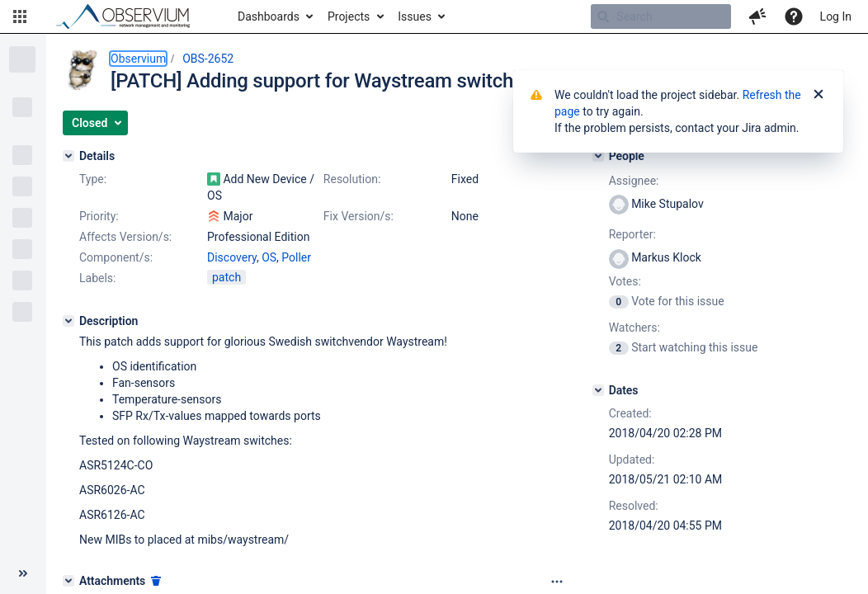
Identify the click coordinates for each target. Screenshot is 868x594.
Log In (836, 16)
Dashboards (269, 16)
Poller (296, 257)
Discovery (232, 257)
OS (269, 257)
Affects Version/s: (125, 237)
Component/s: (116, 257)
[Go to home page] (130, 16)
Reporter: (632, 234)
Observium (138, 59)
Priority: (99, 216)
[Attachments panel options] (557, 582)
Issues (415, 16)
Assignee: (634, 181)
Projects (349, 16)
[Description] (68, 321)
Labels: (97, 278)
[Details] (68, 156)
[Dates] (598, 390)
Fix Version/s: (359, 216)
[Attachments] (68, 581)
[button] (20, 16)
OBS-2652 (208, 59)
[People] (598, 156)
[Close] (818, 95)
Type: (93, 179)
